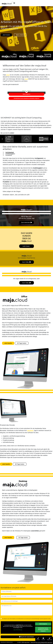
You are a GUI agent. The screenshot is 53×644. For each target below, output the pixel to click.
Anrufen (38, 639)
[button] (2, 139)
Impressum (3, 642)
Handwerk (30, 431)
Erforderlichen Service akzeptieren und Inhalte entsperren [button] (27, 98)
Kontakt (43, 639)
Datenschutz (10, 642)
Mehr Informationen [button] (18, 630)
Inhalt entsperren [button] (26, 94)
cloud (8, 75)
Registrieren (50, 639)
